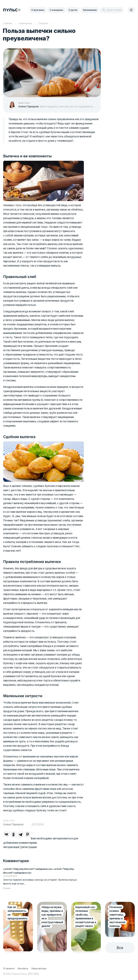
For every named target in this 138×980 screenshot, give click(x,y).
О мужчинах (38, 10)
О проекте (9, 968)
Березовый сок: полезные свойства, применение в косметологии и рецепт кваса (86, 917)
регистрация (29, 847)
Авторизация (11, 847)
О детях (73, 10)
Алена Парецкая (28, 107)
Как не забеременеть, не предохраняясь (18, 913)
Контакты (23, 968)
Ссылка (7, 888)
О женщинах (56, 10)
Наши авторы (39, 968)
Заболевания (90, 10)
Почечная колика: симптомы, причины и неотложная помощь (117, 917)
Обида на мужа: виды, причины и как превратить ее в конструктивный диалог (52, 917)
